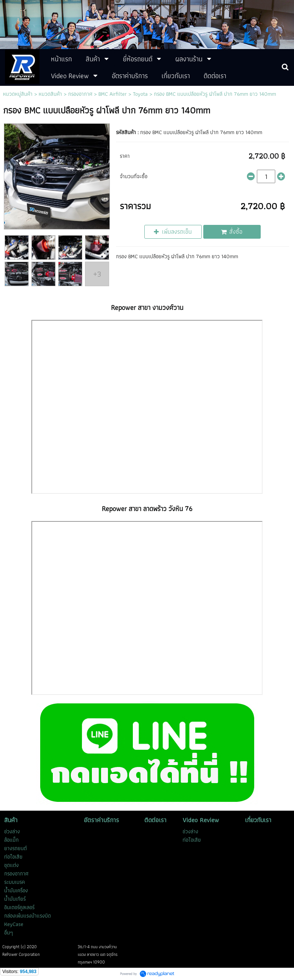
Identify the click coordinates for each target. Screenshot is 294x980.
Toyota (140, 94)
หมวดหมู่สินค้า (18, 94)
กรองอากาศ (80, 94)
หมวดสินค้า (50, 94)
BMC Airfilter (113, 94)
